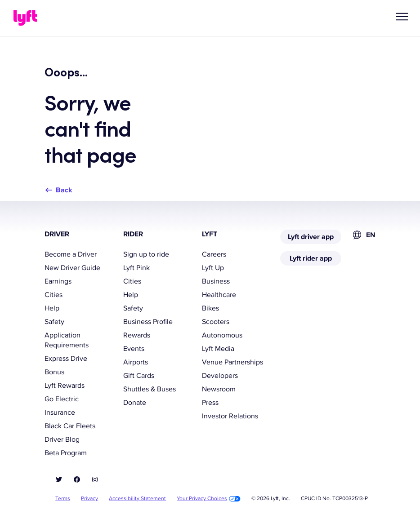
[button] (402, 17)
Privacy (89, 499)
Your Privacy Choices (209, 499)
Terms (63, 499)
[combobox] (364, 235)
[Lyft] (25, 18)
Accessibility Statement (137, 499)
